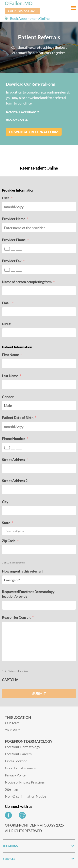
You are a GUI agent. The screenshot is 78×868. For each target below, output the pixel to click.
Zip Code (10, 541)
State (8, 523)
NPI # (6, 324)
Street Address (15, 460)
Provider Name (15, 219)
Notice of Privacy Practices (25, 782)
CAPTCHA (10, 680)
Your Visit (12, 730)
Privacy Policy (15, 775)
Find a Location (16, 761)
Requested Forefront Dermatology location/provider (28, 594)
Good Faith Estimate (20, 768)
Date (7, 198)
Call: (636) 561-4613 (23, 11)
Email (8, 303)
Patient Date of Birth (19, 417)
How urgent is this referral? (22, 571)
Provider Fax (13, 261)
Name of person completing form (28, 282)
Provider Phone (15, 240)
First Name (12, 355)
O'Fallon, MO (19, 3)
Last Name (11, 376)
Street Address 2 (15, 481)
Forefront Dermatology (22, 747)
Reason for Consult (18, 617)
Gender (8, 397)
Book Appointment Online (30, 18)
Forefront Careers (18, 754)
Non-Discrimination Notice (25, 796)
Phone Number (15, 439)
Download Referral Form (34, 132)
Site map (11, 789)
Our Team (12, 723)
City (7, 502)
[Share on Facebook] (9, 816)
